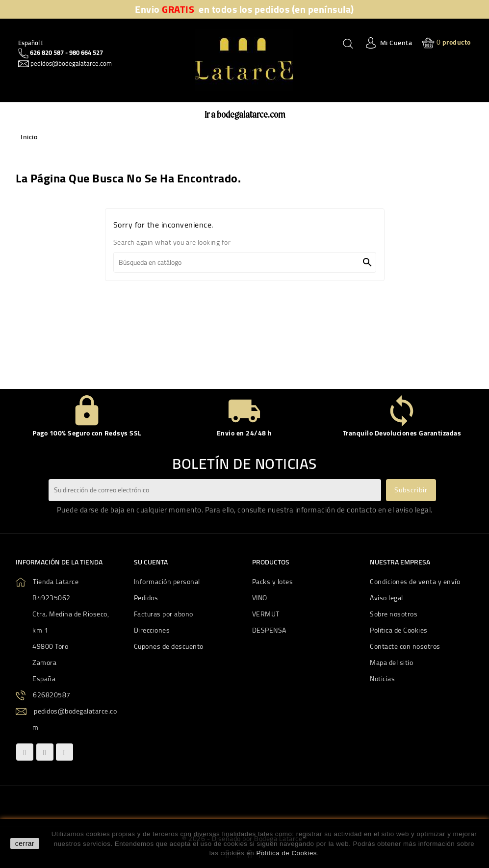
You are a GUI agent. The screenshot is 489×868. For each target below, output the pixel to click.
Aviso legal (386, 598)
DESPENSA (269, 630)
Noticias (382, 679)
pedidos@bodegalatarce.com (70, 63)
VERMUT (266, 614)
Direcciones (152, 630)
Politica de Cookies (399, 630)
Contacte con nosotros (405, 646)
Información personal (167, 582)
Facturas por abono (164, 614)
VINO (260, 598)
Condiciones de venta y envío (415, 582)
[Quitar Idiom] (31, 43)
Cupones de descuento (169, 646)
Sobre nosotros (394, 614)
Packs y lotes (273, 582)
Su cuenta (151, 562)
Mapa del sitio (391, 663)
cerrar (25, 843)
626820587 (52, 695)
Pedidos (146, 598)
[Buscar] (245, 262)
